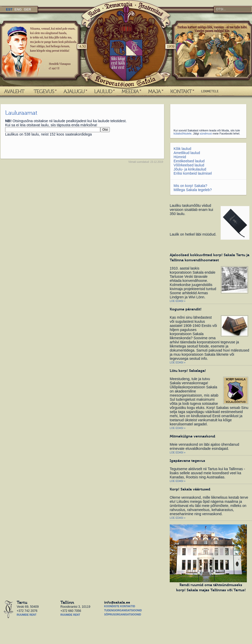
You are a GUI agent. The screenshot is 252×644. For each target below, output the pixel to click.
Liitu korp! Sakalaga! (188, 371)
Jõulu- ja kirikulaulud (190, 169)
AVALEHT (14, 91)
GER (27, 9)
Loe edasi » (178, 301)
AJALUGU (74, 91)
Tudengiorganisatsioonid (123, 610)
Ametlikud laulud (187, 153)
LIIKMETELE (210, 91)
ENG (18, 9)
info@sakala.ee (117, 602)
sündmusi (206, 133)
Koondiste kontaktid (120, 606)
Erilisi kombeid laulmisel (193, 173)
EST (9, 9)
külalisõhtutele (183, 133)
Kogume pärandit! (186, 309)
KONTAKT (181, 91)
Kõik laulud (182, 149)
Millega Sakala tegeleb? (193, 190)
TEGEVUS (44, 91)
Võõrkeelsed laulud (189, 165)
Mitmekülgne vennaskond (192, 436)
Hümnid (180, 157)
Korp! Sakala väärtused (190, 489)
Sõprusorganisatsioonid (123, 615)
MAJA (154, 91)
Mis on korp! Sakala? (190, 186)
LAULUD (103, 91)
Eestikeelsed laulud (189, 161)
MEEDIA (130, 91)
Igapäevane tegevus (187, 461)
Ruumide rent (27, 615)
